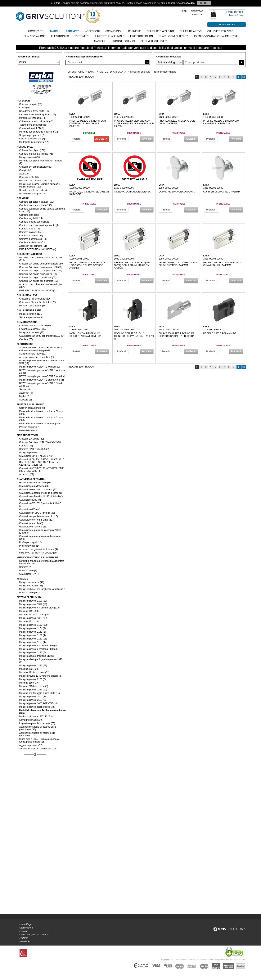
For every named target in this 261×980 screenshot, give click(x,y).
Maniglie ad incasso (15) (32, 332)
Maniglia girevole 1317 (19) (33, 604)
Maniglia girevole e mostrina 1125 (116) (40, 608)
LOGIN (184, 11)
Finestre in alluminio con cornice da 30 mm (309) (41, 413)
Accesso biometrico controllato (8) (37, 357)
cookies (120, 3)
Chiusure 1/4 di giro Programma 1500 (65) (41, 267)
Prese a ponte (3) (28, 571)
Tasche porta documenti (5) (33, 125)
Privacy (23, 931)
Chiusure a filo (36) (29, 177)
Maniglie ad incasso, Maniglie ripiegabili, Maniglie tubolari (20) (40, 185)
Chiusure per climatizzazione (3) (36, 167)
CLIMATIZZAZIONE (35, 36)
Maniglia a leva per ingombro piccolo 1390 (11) (41, 661)
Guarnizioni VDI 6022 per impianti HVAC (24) (42, 336)
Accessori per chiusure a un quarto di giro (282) (40, 286)
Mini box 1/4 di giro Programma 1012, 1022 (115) (41, 259)
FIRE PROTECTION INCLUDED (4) (38, 249)
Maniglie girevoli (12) (30, 453)
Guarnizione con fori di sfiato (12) (36, 520)
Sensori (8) (25, 389)
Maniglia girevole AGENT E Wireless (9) (40, 367)
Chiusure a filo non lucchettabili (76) (38, 302)
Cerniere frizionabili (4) (31, 215)
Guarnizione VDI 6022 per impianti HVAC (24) (40, 505)
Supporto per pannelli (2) (32, 135)
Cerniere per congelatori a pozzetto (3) (39, 225)
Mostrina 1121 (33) (29, 611)
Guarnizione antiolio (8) (31, 523)
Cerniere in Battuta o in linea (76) (36, 154)
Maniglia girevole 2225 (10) (33, 690)
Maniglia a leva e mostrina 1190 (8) (37, 656)
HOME (80, 72)
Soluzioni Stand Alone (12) (33, 354)
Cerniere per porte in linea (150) (36, 205)
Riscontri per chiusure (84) (33, 306)
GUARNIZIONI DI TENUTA (173, 36)
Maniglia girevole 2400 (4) (33, 697)
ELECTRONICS (60, 36)
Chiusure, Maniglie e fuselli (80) (35, 326)
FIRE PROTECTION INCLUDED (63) (38, 291)
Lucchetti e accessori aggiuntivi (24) (38, 115)
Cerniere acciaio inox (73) (32, 242)
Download (197, 14)
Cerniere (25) (26, 446)
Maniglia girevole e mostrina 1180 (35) (39, 649)
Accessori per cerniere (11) (33, 246)
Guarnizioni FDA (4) (29, 574)
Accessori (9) (26, 393)
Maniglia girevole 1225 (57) (33, 666)
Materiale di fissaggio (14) (32, 194)
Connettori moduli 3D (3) (32, 128)
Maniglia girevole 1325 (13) (33, 618)
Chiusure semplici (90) (31, 104)
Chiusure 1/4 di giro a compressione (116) (41, 271)
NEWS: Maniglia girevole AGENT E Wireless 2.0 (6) (42, 372)
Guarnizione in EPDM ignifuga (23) (37, 513)
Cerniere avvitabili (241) (31, 232)
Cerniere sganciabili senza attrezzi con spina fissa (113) (42, 210)
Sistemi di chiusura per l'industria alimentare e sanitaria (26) (42, 562)
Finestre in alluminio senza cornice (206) (40, 424)
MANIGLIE (100, 41)
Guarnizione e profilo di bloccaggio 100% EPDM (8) (40, 531)
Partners (24, 938)
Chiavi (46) (25, 108)
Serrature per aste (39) (31, 720)
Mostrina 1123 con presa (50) (34, 615)
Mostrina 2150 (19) (29, 683)
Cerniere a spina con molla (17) (35, 222)
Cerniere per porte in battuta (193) (37, 202)
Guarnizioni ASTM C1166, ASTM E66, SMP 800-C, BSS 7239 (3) (42, 470)
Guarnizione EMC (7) (30, 500)
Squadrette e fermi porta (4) (33, 190)
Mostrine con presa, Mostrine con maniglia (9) (41, 162)
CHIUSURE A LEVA (191, 31)
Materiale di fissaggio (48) (32, 118)
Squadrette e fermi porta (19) (34, 111)
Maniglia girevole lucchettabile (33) (37, 707)
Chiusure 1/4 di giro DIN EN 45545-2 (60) (40, 442)
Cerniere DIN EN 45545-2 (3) (34, 449)
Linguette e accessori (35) (33, 329)
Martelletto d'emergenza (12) (34, 142)
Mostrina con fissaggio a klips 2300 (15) (40, 693)
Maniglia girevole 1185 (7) (33, 653)
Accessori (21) (27, 474)
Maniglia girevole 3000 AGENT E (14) (38, 703)
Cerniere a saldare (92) (31, 236)
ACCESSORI (92, 31)
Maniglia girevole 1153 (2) (33, 632)
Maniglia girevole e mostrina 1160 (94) (39, 646)
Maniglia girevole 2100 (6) (33, 679)
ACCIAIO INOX (114, 31)
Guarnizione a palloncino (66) (34, 486)
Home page (36, 31)
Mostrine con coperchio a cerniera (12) (39, 132)
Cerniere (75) (26, 339)
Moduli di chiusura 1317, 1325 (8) (36, 716)
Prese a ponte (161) (29, 593)
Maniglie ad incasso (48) (32, 582)
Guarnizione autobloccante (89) (35, 483)
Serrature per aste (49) (31, 317)
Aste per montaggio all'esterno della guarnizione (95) (38, 728)
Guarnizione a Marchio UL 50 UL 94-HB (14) (42, 496)
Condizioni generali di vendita (35, 935)
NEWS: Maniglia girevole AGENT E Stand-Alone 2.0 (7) (41, 385)
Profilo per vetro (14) (30, 546)
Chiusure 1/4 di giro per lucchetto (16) (39, 281)
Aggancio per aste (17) (31, 745)
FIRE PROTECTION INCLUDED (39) (38, 553)
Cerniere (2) (25, 567)
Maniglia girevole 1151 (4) (33, 635)
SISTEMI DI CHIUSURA (154, 41)
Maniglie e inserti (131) (31, 314)
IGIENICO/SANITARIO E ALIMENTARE (216, 36)
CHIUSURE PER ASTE (220, 31)
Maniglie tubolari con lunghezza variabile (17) (42, 589)
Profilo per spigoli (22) (31, 542)
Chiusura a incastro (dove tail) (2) (36, 121)
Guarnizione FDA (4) (30, 509)
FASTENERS (82, 36)
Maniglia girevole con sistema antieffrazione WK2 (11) (42, 362)
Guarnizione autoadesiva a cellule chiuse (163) (40, 538)
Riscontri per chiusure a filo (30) (36, 181)
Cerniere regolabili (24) (31, 218)
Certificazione (27, 928)
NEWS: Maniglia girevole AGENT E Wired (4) (42, 376)
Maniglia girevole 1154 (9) (33, 628)
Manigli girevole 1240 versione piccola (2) (40, 676)
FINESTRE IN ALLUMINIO (110, 36)
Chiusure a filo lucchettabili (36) (35, 299)
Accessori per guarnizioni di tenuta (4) (39, 549)
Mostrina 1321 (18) (29, 621)
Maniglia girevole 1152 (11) (33, 639)
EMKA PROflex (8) (29, 431)
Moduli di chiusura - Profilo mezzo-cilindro (153, 72)
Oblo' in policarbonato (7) (32, 139)
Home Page (26, 924)
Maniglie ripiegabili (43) (31, 586)
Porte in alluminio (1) (30, 427)
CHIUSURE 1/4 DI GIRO (160, 31)
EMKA (92, 72)
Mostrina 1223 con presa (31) (34, 672)
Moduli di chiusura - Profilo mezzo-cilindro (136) (43, 712)
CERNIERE (135, 31)
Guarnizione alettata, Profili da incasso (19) (41, 493)
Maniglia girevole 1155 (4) (33, 642)
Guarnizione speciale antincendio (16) (39, 516)
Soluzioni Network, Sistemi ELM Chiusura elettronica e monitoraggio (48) (40, 349)
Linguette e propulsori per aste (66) (37, 723)
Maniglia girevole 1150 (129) (34, 625)
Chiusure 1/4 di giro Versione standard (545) (42, 264)
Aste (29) (24, 174)
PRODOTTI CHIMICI (123, 41)
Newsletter (25, 942)
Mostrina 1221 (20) (29, 669)
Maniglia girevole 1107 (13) (33, 601)
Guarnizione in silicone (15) (33, 527)
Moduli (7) (24, 396)
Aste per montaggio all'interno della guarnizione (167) (37, 734)
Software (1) (26, 400)
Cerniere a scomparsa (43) (33, 239)
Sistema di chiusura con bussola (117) (39, 749)
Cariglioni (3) (26, 170)
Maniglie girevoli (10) (30, 157)
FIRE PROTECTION (142, 36)
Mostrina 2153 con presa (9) (34, 686)
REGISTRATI (197, 11)
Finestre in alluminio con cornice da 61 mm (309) (41, 419)
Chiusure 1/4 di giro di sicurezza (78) (38, 274)
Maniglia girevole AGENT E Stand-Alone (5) (42, 380)
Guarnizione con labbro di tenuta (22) (38, 490)
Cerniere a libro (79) (30, 229)
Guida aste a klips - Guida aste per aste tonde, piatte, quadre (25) (40, 740)
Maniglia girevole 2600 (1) (33, 700)
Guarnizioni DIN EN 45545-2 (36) (36, 456)
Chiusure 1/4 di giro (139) (32, 150)
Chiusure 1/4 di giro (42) (32, 439)
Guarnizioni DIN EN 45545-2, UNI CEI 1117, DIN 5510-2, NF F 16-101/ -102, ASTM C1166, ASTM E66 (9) (42, 462)
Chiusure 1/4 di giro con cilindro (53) (38, 278)
